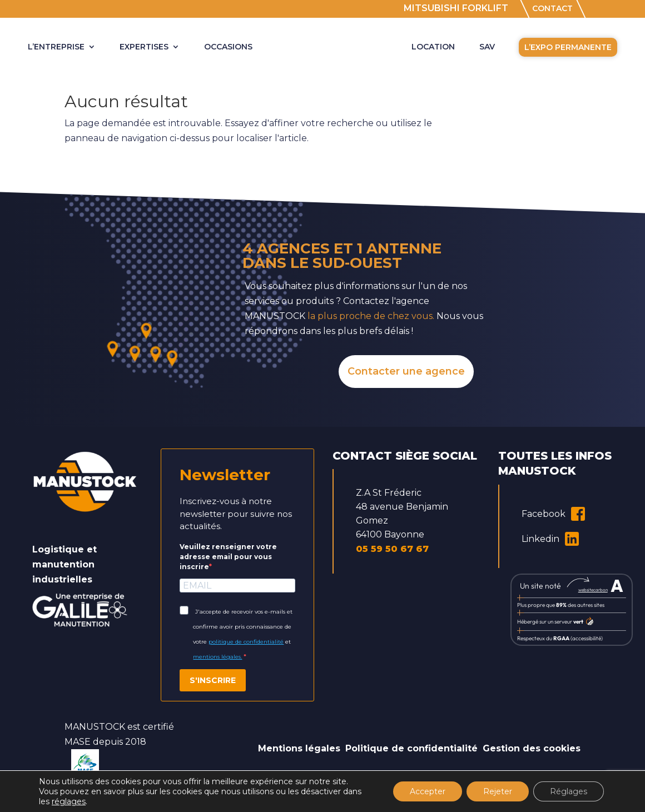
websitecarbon (593, 590)
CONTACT (552, 9)
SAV (487, 47)
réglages (69, 801)
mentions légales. (217, 657)
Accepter (428, 791)
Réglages (569, 791)
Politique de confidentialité (411, 748)
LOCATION (433, 47)
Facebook (553, 514)
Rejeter (498, 791)
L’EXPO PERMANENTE (568, 47)
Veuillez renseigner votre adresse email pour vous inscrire (228, 557)
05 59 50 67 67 (392, 549)
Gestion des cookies (532, 748)
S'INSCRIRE (213, 680)
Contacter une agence (406, 371)
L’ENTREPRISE (56, 47)
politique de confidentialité (246, 642)
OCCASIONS (228, 47)
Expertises (144, 47)
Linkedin (550, 539)
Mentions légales (299, 748)
